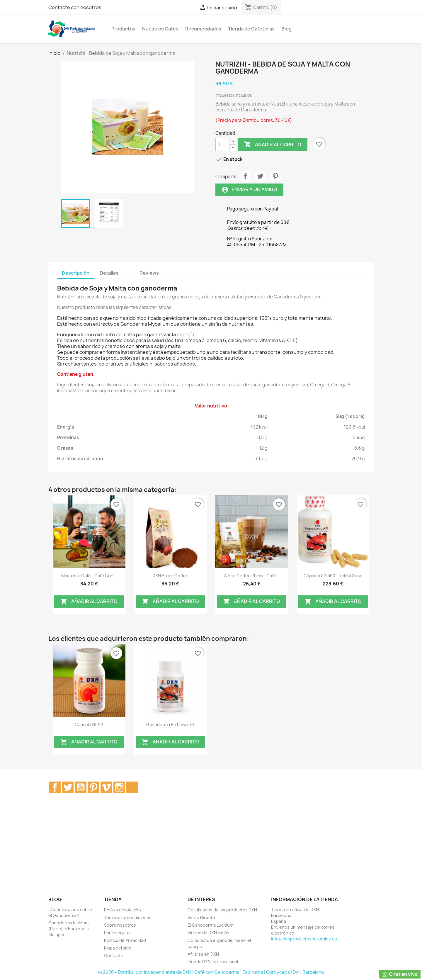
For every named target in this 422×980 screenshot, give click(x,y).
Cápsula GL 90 (89, 725)
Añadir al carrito (273, 145)
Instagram (119, 787)
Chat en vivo (400, 974)
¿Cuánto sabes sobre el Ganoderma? (70, 912)
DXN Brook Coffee (170, 576)
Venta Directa (201, 917)
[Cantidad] (222, 145)
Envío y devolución (122, 910)
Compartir (245, 176)
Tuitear (260, 176)
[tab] (129, 270)
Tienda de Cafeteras (251, 29)
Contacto (114, 956)
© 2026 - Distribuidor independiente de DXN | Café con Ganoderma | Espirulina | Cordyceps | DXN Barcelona (211, 972)
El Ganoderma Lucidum (210, 925)
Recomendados (203, 29)
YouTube (81, 787)
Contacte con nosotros (75, 7)
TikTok (132, 787)
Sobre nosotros (120, 925)
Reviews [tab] (149, 273)
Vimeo (106, 787)
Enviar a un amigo (249, 190)
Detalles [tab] (109, 273)
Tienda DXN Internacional (213, 962)
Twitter (68, 787)
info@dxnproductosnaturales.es (304, 939)
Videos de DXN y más (208, 933)
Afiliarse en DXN (203, 954)
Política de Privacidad (125, 940)
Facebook (55, 787)
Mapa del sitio (118, 948)
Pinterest (275, 176)
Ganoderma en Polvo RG (170, 725)
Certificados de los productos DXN (222, 910)
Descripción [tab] (76, 273)
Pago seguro (117, 933)
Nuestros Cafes (160, 29)
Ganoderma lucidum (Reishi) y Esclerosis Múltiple (69, 929)
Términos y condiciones (128, 917)
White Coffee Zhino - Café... (252, 576)
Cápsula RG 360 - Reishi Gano (333, 576)
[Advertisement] (211, 851)
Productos (123, 29)
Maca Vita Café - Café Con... (89, 576)
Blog (286, 29)
